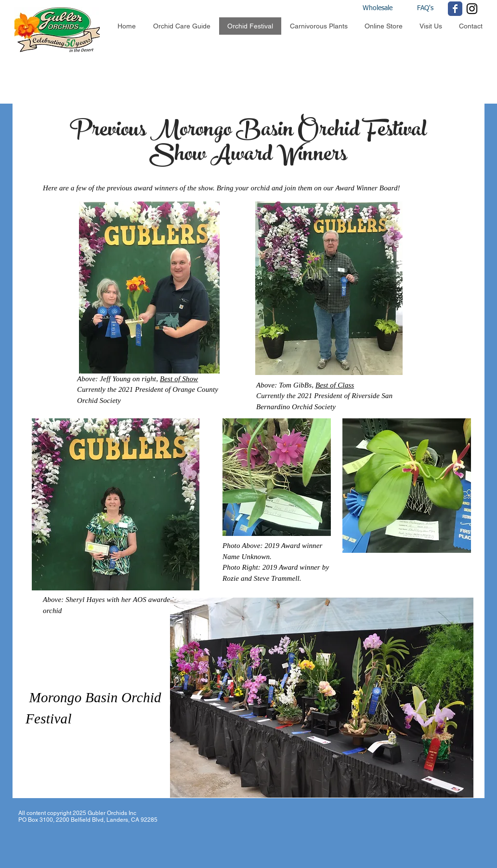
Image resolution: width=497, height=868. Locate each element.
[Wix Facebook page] (455, 9)
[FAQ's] (425, 9)
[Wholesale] (386, 9)
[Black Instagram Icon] (472, 9)
